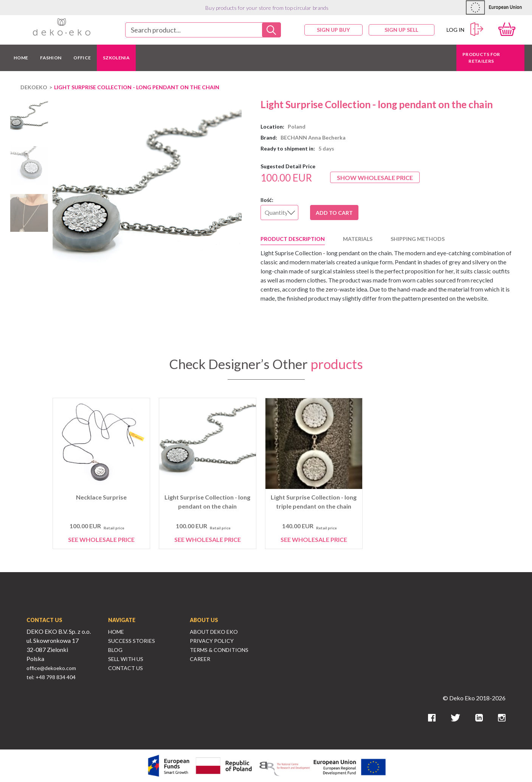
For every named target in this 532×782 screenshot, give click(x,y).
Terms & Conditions (219, 650)
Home (116, 632)
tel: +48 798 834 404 (51, 677)
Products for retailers (481, 58)
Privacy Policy (212, 641)
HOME (21, 58)
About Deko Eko (214, 632)
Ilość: (267, 200)
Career (200, 659)
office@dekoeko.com (51, 668)
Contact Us (126, 668)
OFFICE (82, 58)
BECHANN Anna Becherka (313, 137)
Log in (465, 29)
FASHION (51, 58)
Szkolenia (116, 58)
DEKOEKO (34, 87)
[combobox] (203, 30)
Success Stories (132, 641)
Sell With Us (126, 659)
